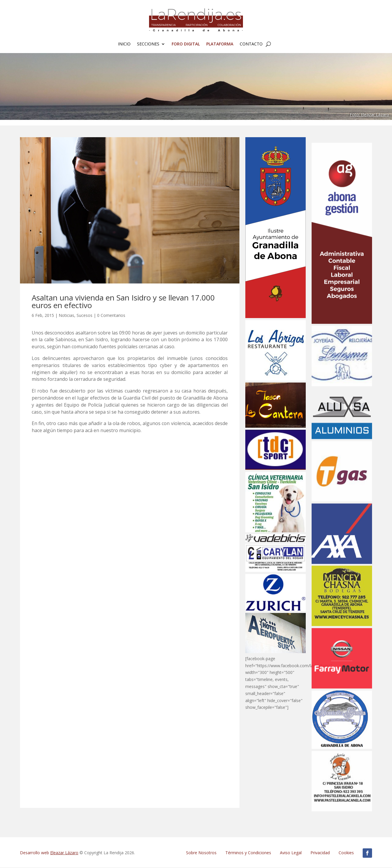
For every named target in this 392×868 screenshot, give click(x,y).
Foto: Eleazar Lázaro (369, 115)
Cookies (346, 853)
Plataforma (220, 44)
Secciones (148, 44)
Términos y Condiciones (248, 853)
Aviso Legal (291, 853)
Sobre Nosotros (201, 853)
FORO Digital (186, 44)
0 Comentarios (111, 316)
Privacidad (320, 853)
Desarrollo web (49, 853)
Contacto (251, 44)
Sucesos (85, 316)
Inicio (124, 44)
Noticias (66, 316)
